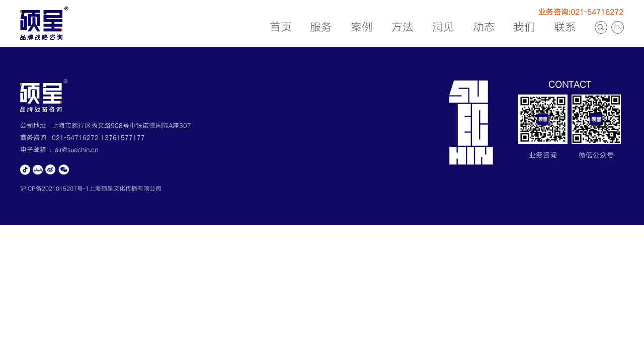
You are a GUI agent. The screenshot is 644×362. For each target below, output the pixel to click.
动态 (484, 27)
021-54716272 (76, 138)
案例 (362, 27)
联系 (565, 27)
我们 (524, 27)
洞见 (443, 27)
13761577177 (123, 138)
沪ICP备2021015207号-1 (55, 189)
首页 (281, 27)
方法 (403, 27)
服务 (321, 27)
